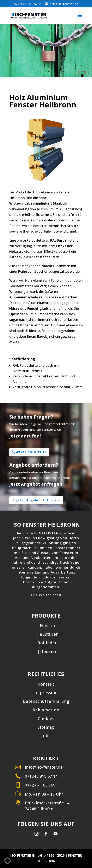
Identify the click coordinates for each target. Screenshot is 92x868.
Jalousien (48, 652)
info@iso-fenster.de (44, 767)
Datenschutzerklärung (46, 701)
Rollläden (48, 643)
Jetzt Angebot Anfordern (38, 500)
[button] (7, 861)
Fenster (48, 626)
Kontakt (46, 684)
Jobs (46, 736)
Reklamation (46, 710)
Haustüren (48, 634)
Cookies (46, 719)
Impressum (46, 693)
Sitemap (46, 727)
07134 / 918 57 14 (29, 4)
